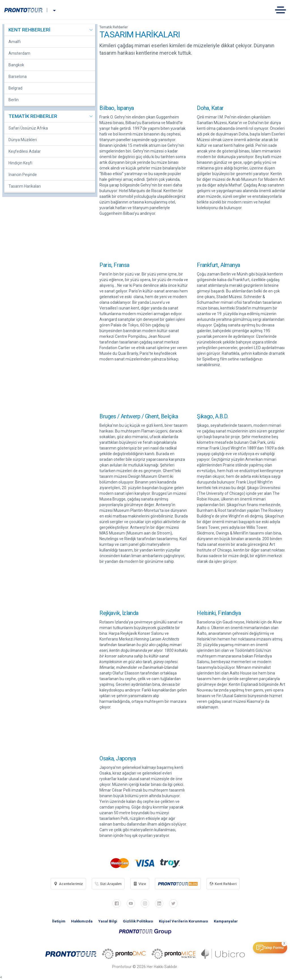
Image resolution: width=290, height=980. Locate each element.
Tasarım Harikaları (25, 186)
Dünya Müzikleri (23, 140)
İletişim (59, 921)
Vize (140, 884)
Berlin (14, 100)
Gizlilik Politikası (138, 921)
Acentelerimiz (68, 884)
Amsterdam (19, 53)
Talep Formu (274, 948)
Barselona (18, 77)
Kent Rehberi (223, 884)
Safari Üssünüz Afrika (28, 128)
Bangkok (16, 65)
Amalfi (15, 42)
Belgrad (15, 88)
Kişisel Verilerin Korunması (184, 921)
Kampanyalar (226, 921)
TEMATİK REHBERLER (33, 116)
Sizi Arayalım (108, 884)
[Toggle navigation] (282, 10)
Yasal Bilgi (108, 921)
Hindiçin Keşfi (20, 163)
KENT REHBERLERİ (29, 30)
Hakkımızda (82, 921)
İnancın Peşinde (23, 175)
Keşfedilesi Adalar (25, 151)
